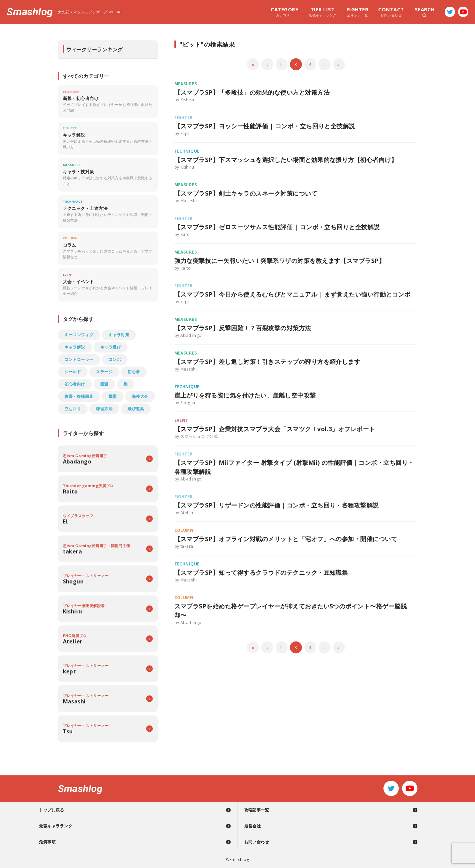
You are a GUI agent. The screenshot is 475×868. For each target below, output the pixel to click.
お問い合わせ (391, 12)
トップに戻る (70, 810)
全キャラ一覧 (357, 12)
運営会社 (253, 826)
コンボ (115, 359)
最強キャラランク (323, 12)
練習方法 (104, 409)
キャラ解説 (75, 347)
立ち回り (73, 409)
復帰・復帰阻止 (79, 396)
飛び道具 (136, 409)
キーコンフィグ (79, 335)
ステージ (104, 372)
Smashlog (30, 12)
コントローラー (79, 359)
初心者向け (75, 384)
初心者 (134, 372)
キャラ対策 (119, 335)
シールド (73, 372)
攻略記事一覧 (257, 810)
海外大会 (140, 396)
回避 (104, 384)
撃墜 (113, 396)
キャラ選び (111, 347)
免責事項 (66, 842)
